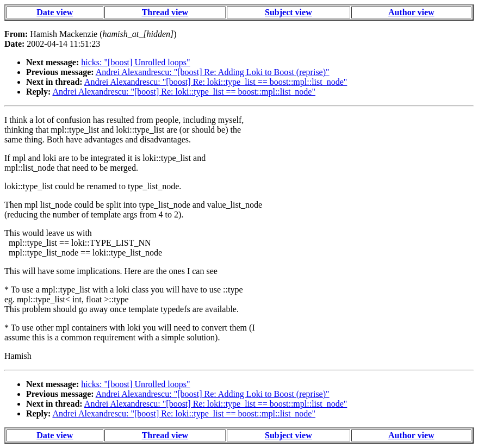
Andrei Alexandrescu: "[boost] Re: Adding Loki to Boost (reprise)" (213, 72)
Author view (411, 12)
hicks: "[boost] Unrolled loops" (135, 62)
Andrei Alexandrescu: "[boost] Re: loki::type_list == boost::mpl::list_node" (216, 82)
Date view (55, 12)
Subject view (288, 12)
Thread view (165, 12)
